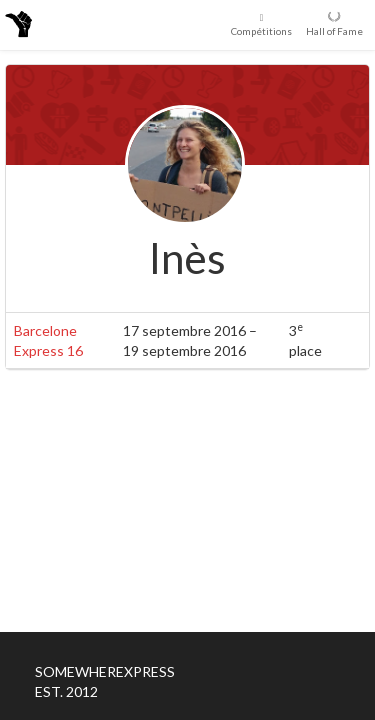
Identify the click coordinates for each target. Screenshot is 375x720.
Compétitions (261, 24)
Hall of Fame (334, 24)
